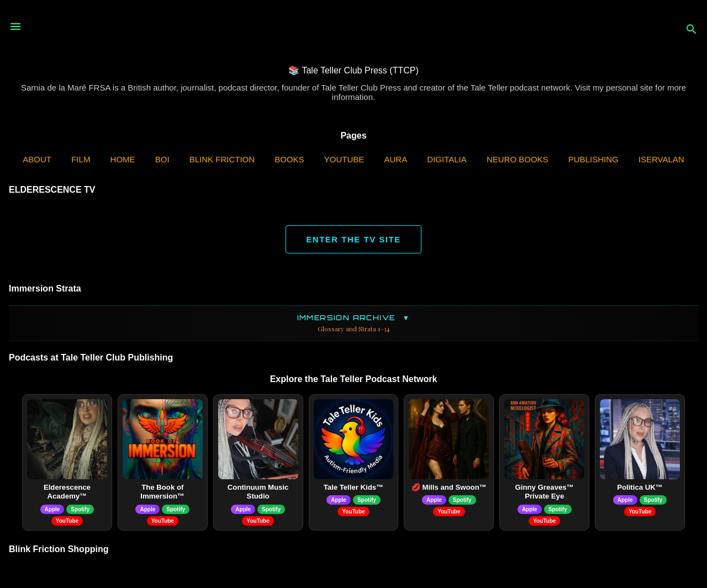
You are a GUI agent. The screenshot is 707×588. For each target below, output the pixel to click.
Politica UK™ (640, 487)
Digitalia (447, 159)
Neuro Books (518, 159)
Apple (52, 509)
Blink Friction (222, 159)
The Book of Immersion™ (162, 492)
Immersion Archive (353, 323)
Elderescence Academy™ (67, 492)
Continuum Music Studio (258, 492)
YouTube (344, 159)
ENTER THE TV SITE (353, 239)
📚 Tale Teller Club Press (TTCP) (353, 70)
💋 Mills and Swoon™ (449, 487)
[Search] (692, 30)
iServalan (661, 159)
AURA (395, 159)
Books (289, 159)
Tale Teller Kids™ (354, 487)
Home (123, 159)
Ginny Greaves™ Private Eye (545, 492)
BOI (162, 159)
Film (81, 159)
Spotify (80, 509)
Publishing (593, 159)
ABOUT (37, 159)
